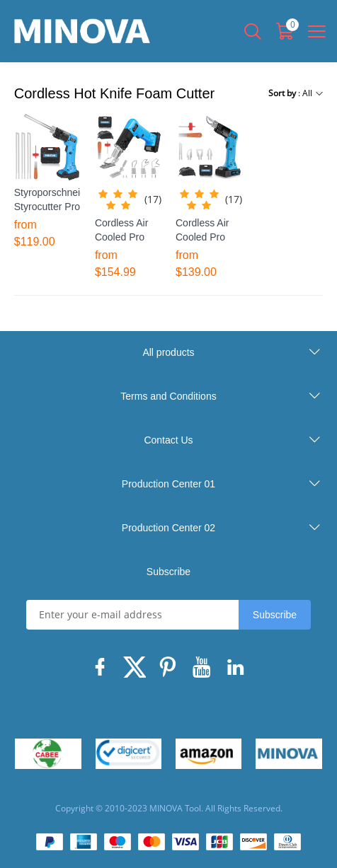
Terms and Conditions (168, 396)
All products (168, 352)
